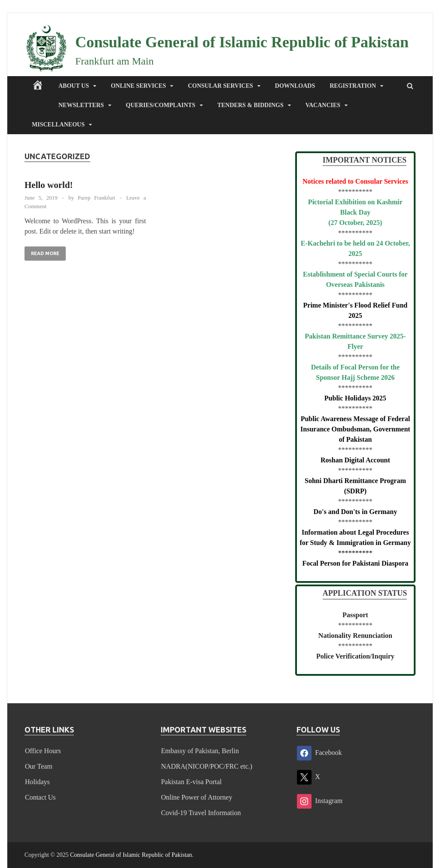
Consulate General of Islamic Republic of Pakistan (242, 42)
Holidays (37, 782)
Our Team (39, 766)
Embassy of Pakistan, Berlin (200, 751)
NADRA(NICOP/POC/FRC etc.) (207, 766)
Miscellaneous (58, 125)
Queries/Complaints (161, 105)
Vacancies (323, 105)
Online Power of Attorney (197, 797)
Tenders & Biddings (251, 105)
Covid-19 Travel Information (201, 813)
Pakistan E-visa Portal (191, 782)
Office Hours (43, 751)
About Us (74, 86)
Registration (353, 86)
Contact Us (40, 797)
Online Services (138, 86)
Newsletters (81, 105)
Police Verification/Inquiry (355, 656)
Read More (42, 251)
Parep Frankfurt (96, 198)
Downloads (295, 86)
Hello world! (49, 185)
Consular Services (220, 86)
